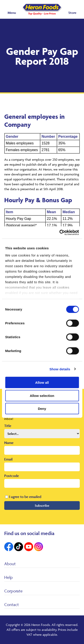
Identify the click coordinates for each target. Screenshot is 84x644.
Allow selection (42, 395)
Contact (12, 604)
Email (8, 459)
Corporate (13, 591)
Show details (60, 369)
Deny (42, 409)
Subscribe (42, 505)
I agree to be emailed (25, 497)
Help (9, 577)
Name (9, 443)
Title (8, 426)
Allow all (42, 382)
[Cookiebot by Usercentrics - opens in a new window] (60, 232)
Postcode (12, 476)
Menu (12, 13)
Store (72, 13)
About (10, 564)
